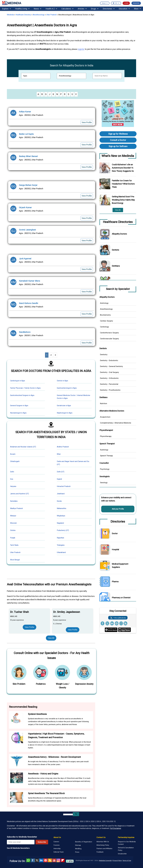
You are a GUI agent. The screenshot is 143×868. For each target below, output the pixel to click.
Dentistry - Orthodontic (109, 378)
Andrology (104, 303)
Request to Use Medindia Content (127, 843)
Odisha (13, 530)
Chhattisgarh (15, 461)
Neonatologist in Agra (18, 413)
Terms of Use (127, 860)
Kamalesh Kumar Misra (29, 281)
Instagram (58, 860)
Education (124, 9)
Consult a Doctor (118, 140)
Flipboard (63, 860)
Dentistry (104, 354)
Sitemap (78, 845)
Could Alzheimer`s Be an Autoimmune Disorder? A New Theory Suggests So (123, 168)
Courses (57, 845)
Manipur (13, 516)
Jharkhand (61, 494)
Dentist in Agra (62, 381)
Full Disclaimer (116, 828)
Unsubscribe (122, 854)
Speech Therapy (106, 456)
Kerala (59, 501)
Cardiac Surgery (106, 321)
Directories (109, 9)
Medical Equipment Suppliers (120, 566)
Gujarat (59, 479)
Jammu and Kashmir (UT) (19, 494)
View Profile (87, 122)
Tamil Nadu (14, 545)
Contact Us (101, 837)
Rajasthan (60, 538)
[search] (68, 814)
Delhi (12, 472)
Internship (57, 849)
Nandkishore (25, 332)
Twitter (37, 860)
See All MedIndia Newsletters (18, 848)
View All (51, 638)
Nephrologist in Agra (65, 413)
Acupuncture (105, 417)
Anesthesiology (39, 15)
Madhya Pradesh (16, 508)
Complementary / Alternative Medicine (116, 423)
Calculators (67, 9)
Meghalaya (61, 516)
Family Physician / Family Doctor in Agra (25, 388)
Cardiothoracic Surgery (109, 333)
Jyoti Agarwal (25, 259)
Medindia (10, 15)
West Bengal (15, 560)
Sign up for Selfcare (118, 146)
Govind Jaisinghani (27, 230)
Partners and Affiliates (104, 849)
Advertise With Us (103, 842)
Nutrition (104, 403)
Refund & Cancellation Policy (126, 849)
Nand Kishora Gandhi (28, 303)
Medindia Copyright (105, 860)
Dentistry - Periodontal (109, 384)
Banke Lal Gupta (26, 134)
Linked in (41, 860)
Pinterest (46, 860)
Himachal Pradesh (64, 486)
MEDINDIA (12, 3)
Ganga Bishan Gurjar (28, 185)
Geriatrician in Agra (64, 406)
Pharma (115, 582)
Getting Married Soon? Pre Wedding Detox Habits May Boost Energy (123, 200)
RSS (50, 860)
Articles (82, 9)
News (38, 9)
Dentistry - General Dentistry (111, 366)
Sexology (104, 483)
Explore (7, 9)
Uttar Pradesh (51, 15)
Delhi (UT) (61, 472)
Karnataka (14, 501)
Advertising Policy (103, 845)
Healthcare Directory (23, 15)
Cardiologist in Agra (17, 381)
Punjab (13, 538)
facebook (33, 860)
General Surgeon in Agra (19, 406)
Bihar (59, 454)
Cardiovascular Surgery (109, 339)
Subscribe (42, 842)
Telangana (61, 545)
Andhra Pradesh (63, 447)
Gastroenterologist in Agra (67, 388)
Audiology (104, 450)
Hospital (115, 549)
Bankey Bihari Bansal (28, 156)
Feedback (100, 852)
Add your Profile (118, 509)
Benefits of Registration (84, 842)
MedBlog (78, 849)
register (81, 49)
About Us (57, 837)
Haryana (13, 486)
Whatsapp (28, 860)
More (137, 9)
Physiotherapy (106, 436)
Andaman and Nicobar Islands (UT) (23, 447)
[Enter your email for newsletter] (21, 842)
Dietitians (116, 266)
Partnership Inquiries (126, 837)
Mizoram (13, 523)
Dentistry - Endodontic (109, 360)
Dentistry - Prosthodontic (110, 390)
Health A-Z (51, 9)
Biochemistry (105, 315)
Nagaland (60, 523)
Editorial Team (59, 852)
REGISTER (136, 3)
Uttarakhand (61, 552)
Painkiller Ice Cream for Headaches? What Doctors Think (123, 184)
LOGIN (126, 3)
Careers (56, 842)
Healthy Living (22, 9)
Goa (12, 479)
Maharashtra (61, 508)
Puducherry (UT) (63, 530)
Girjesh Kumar (25, 207)
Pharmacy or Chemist (121, 598)
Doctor (115, 533)
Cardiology (104, 327)
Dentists (115, 250)
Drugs (95, 9)
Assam (13, 454)
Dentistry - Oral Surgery (109, 372)
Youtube (54, 860)
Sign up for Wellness (118, 134)
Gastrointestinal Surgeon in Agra (22, 395)
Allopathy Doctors (119, 234)
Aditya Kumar (25, 112)
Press (77, 852)
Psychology (105, 469)
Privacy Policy (117, 860)
